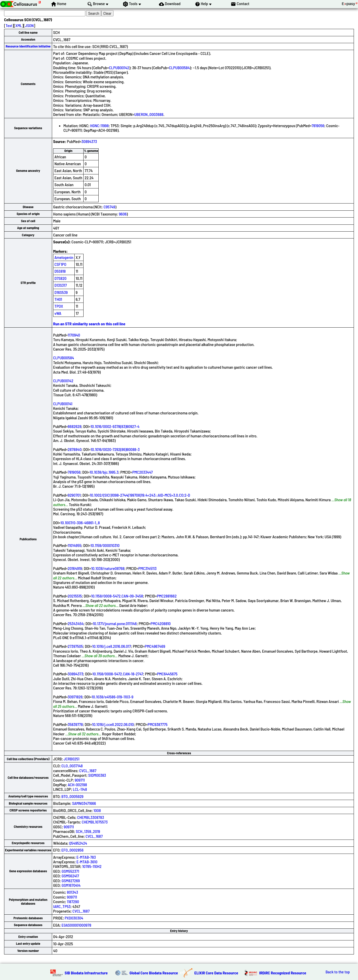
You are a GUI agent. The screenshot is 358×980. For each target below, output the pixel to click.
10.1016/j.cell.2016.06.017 (112, 646)
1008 (97, 810)
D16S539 (61, 292)
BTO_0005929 (72, 796)
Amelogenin (64, 257)
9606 (123, 214)
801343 (73, 892)
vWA (58, 313)
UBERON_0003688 (149, 114)
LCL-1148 (80, 789)
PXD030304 (74, 918)
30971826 (75, 697)
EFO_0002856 (72, 850)
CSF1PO (60, 264)
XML (19, 25)
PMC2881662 (167, 596)
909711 (80, 780)
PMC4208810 (161, 623)
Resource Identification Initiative (28, 46)
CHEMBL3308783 (91, 817)
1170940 (74, 335)
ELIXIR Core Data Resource (216, 973)
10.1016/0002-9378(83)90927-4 (115, 426)
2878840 (75, 449)
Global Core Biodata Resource (154, 973)
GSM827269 (71, 881)
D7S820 (60, 278)
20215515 (75, 596)
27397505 (75, 646)
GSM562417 (70, 876)
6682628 (74, 426)
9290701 (74, 495)
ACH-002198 (77, 785)
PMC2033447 (143, 472)
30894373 (89, 141)
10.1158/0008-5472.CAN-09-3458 (117, 596)
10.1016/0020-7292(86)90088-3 (115, 449)
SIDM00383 (97, 775)
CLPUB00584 (179, 68)
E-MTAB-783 (86, 857)
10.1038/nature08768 (108, 568)
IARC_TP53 (62, 906)
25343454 (76, 623)
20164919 (75, 568)
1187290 (73, 901)
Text (9, 25)
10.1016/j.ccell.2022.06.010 (113, 724)
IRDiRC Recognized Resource (283, 973)
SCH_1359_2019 (88, 831)
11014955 (74, 545)
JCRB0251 (72, 759)
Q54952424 (78, 843)
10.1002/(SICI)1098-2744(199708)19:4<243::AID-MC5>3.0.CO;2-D (140, 495)
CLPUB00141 (63, 404)
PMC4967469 (155, 646)
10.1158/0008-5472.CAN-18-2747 (118, 674)
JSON (29, 25)
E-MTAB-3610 (87, 862)
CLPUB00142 (119, 68)
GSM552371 (70, 871)
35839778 (75, 724)
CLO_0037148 (72, 766)
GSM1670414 (71, 885)
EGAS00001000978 (76, 925)
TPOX (59, 306)
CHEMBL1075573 (95, 822)
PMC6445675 (167, 674)
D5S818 (60, 271)
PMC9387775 (158, 724)
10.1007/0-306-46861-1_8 (80, 523)
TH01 (58, 299)
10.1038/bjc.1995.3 (104, 472)
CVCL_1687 (88, 770)
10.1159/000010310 (105, 545)
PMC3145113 (147, 568)
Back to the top (338, 972)
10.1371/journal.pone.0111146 (115, 623)
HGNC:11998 (99, 126)
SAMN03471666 (84, 803)
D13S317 (61, 285)
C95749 (109, 207)
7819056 (318, 126)
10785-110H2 (92, 866)
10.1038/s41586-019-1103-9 (113, 697)
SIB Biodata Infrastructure (86, 973)
